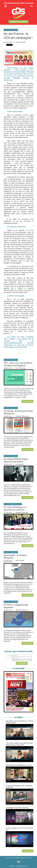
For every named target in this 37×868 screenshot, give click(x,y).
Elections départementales (13, 504)
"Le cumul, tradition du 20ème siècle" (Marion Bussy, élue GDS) (19, 744)
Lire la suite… (27, 401)
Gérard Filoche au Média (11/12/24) (19, 765)
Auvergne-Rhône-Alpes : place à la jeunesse (16, 460)
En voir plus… (28, 851)
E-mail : (9, 658)
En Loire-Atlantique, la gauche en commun (15, 508)
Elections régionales (11, 30)
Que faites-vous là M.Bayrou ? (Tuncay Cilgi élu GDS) (20, 722)
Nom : (9, 655)
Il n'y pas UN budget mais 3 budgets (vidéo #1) (19, 786)
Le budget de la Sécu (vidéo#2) (17, 808)
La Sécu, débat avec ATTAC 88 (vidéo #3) (20, 829)
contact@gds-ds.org (22, 866)
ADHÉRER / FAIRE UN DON (19, 22)
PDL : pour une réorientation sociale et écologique (18, 364)
